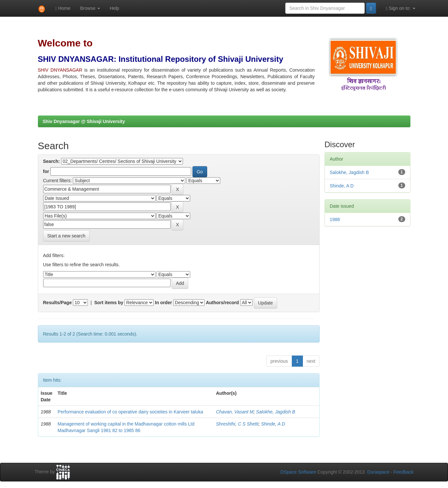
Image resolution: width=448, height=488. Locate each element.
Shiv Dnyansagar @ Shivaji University (84, 121)
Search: (51, 161)
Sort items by (109, 303)
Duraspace (378, 472)
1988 (335, 219)
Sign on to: (401, 8)
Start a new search (66, 236)
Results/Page (58, 303)
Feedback (403, 472)
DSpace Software (298, 472)
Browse (90, 8)
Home (63, 8)
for (46, 171)
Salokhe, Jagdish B (275, 412)
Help (115, 8)
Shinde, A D (273, 424)
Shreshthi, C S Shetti (237, 424)
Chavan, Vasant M (235, 412)
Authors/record (222, 303)
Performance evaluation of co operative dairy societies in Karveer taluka (130, 412)
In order (163, 303)
